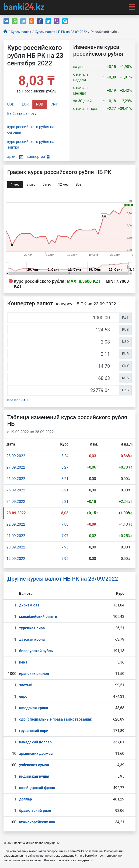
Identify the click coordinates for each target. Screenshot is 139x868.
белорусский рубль (36, 651)
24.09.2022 (16, 502)
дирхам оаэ (29, 605)
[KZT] (63, 318)
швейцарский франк (37, 788)
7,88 (65, 524)
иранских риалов (34, 674)
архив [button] (15, 157)
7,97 (65, 536)
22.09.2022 (16, 524)
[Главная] (5, 32)
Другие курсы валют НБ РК (63, 579)
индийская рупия (34, 776)
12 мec (63, 184)
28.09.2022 (16, 456)
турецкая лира (32, 628)
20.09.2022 (16, 547)
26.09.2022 (16, 479)
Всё (78, 184)
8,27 (65, 467)
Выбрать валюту (22, 114)
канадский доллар (35, 742)
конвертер (38, 157)
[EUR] (63, 354)
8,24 (65, 456)
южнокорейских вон (37, 822)
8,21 (65, 479)
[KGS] (63, 378)
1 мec (15, 184)
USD (11, 104)
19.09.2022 (16, 559)
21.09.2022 (16, 536)
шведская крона (34, 708)
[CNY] (63, 366)
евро (23, 696)
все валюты (18, 400)
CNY (54, 104)
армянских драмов (36, 754)
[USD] (63, 342)
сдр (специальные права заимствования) (56, 719)
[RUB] (63, 330)
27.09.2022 (16, 467)
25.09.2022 (16, 490)
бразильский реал (35, 811)
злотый (26, 685)
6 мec (47, 184)
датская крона (32, 639)
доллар (26, 799)
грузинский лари (34, 731)
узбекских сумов (34, 765)
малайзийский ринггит (39, 617)
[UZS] (63, 390)
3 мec (31, 184)
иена (23, 662)
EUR (25, 104)
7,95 (65, 547)
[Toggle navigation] (131, 7)
